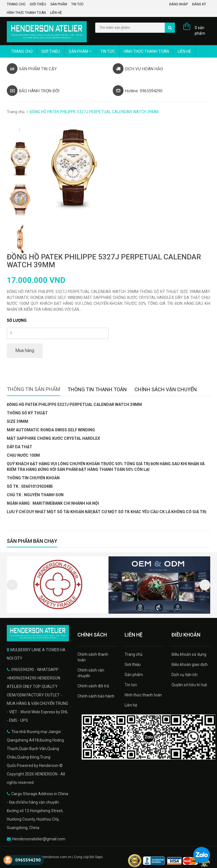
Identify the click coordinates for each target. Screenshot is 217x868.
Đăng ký (199, 4)
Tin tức (77, 4)
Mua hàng (25, 350)
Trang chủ (16, 4)
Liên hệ (56, 13)
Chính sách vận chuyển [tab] (166, 389)
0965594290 (28, 860)
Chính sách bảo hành (96, 696)
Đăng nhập (179, 4)
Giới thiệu (38, 4)
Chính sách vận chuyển (91, 673)
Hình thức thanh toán (26, 13)
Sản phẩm (59, 4)
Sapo (99, 857)
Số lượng (17, 320)
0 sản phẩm (200, 30)
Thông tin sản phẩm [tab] (33, 389)
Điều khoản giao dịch (190, 664)
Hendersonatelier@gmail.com (39, 839)
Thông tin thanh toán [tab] (97, 389)
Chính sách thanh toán (93, 657)
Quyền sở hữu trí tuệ (189, 685)
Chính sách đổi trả (93, 686)
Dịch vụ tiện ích (185, 675)
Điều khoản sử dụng (189, 654)
